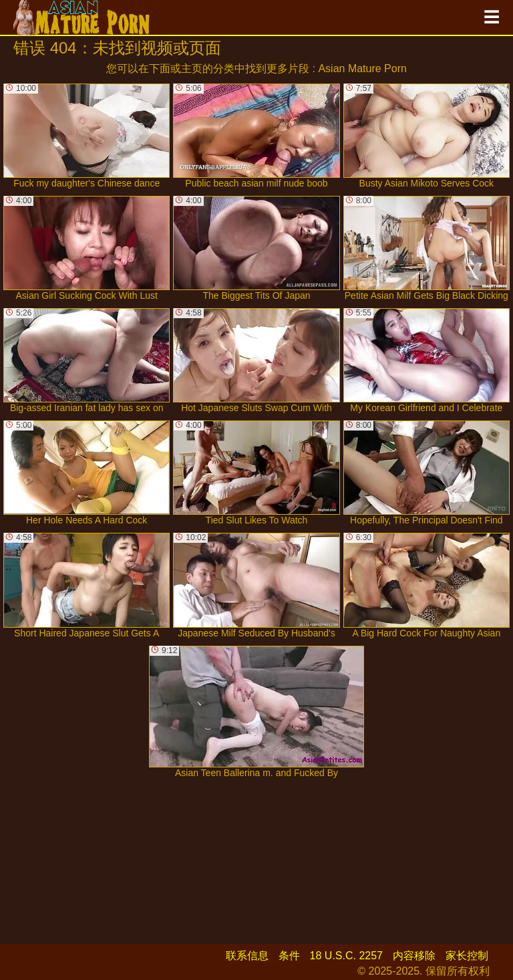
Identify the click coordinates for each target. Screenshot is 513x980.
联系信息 (247, 956)
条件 (289, 956)
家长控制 (467, 956)
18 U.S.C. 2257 (346, 956)
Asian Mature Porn (362, 69)
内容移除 (414, 956)
